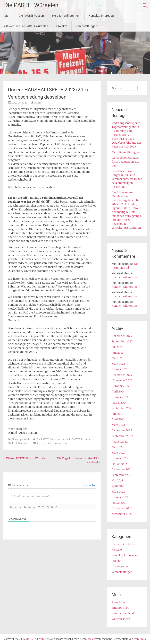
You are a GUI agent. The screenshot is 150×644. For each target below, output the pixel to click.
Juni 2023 (117, 414)
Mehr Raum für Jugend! (126, 152)
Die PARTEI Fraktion (31, 16)
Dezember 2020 (122, 508)
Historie (117, 550)
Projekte (62, 26)
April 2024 (118, 392)
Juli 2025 (117, 347)
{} (52, 507)
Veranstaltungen (86, 26)
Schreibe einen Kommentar (52, 443)
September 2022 (122, 436)
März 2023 (118, 425)
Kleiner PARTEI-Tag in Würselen (25, 458)
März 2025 (118, 364)
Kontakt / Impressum (103, 16)
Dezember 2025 (122, 336)
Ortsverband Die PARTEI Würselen (26, 26)
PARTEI (76, 439)
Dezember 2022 (122, 430)
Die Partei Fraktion (123, 544)
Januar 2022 (119, 464)
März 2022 (118, 453)
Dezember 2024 (122, 375)
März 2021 (118, 492)
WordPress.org (121, 619)
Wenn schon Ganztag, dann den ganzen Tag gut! (125, 162)
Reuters (85, 439)
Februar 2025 (120, 369)
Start (7, 16)
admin (38, 103)
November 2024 (122, 380)
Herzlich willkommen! (66, 16)
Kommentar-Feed (123, 613)
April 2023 (118, 419)
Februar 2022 (120, 458)
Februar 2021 (120, 497)
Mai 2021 (117, 480)
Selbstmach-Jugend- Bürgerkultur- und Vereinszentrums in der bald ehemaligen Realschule (127, 179)
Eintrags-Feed (120, 608)
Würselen (24, 443)
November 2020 (122, 514)
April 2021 (118, 486)
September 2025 (122, 341)
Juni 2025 (118, 353)
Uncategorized (20, 439)
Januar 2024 (119, 403)
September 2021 (122, 475)
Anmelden (89, 485)
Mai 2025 (117, 358)
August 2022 (120, 442)
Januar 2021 (119, 503)
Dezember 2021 (122, 469)
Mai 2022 (118, 447)
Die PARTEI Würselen (31, 5)
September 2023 (122, 408)
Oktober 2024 (120, 386)
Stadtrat (12, 443)
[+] (57, 507)
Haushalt (66, 439)
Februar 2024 (120, 397)
